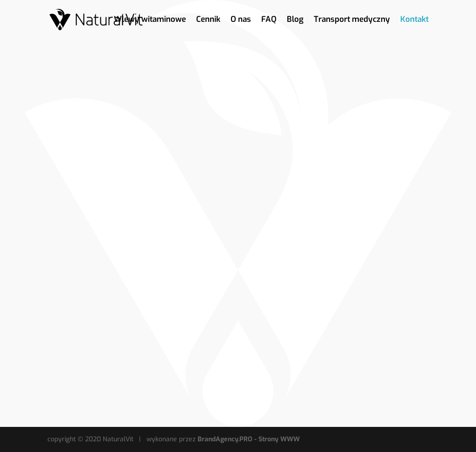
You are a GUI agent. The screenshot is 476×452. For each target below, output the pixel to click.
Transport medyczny (352, 20)
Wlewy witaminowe (150, 20)
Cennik (208, 20)
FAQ (269, 20)
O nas (241, 20)
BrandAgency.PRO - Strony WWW (249, 439)
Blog (295, 20)
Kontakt (414, 20)
